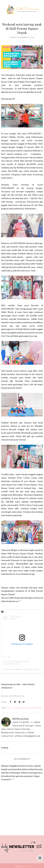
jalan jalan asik (27, 708)
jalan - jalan (13, 708)
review (39, 708)
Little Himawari (25, 866)
